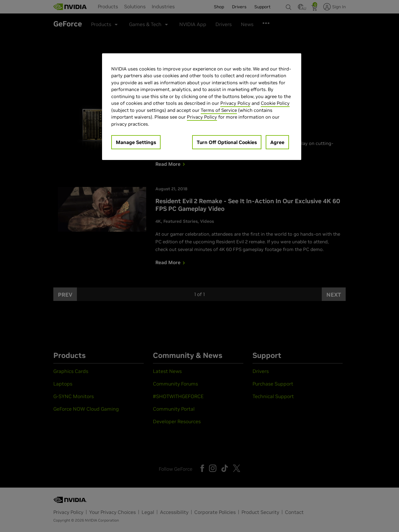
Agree (277, 142)
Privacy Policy (235, 103)
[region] (202, 107)
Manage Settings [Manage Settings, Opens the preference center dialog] (136, 142)
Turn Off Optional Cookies (227, 142)
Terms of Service (219, 110)
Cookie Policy (275, 103)
